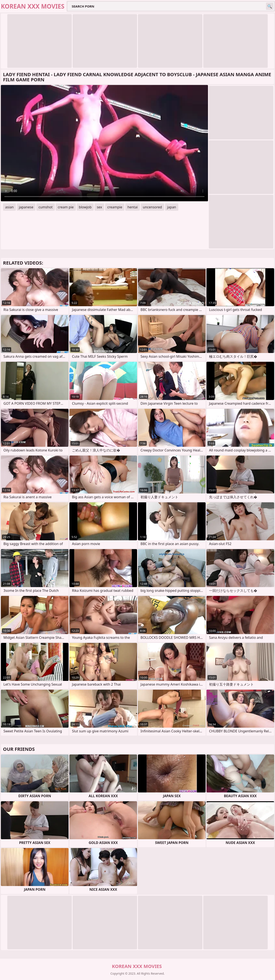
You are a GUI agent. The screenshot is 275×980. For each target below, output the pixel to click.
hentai (133, 207)
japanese (26, 207)
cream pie (66, 207)
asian (9, 207)
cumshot (46, 207)
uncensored (152, 207)
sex (99, 207)
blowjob (85, 207)
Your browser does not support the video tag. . (104, 143)
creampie (115, 207)
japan (172, 207)
